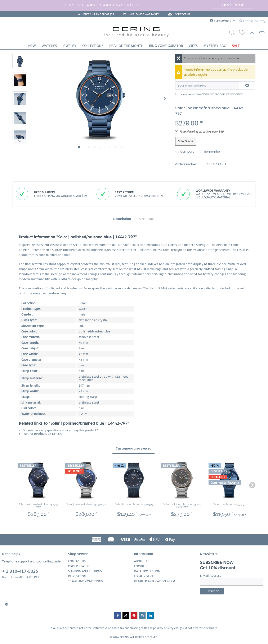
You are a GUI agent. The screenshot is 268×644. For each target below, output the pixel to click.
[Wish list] (241, 33)
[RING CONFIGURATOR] (166, 46)
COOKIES (140, 566)
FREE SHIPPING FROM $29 (99, 14)
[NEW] (32, 46)
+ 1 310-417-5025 (20, 571)
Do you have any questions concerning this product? (58, 430)
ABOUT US (141, 561)
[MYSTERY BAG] (215, 46)
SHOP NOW (233, 5)
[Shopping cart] (262, 33)
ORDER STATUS (79, 566)
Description (122, 219)
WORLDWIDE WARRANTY (144, 14)
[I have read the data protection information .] (177, 94)
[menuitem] (241, 33)
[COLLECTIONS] (93, 46)
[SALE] (236, 46)
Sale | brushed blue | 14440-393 (134, 504)
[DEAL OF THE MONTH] (126, 46)
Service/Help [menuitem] (221, 21)
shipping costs (139, 628)
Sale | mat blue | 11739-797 (230, 504)
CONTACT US (182, 14)
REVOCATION (77, 576)
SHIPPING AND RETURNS (85, 571)
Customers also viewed (133, 448)
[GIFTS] (193, 46)
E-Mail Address (211, 576)
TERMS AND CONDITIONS (85, 581)
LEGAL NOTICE (144, 576)
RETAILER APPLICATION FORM (155, 581)
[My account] (251, 33)
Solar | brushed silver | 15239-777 (86, 504)
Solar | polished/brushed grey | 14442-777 (182, 506)
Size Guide (186, 141)
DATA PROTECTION (147, 571)
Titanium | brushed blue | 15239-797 (39, 506)
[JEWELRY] (70, 46)
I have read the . (211, 94)
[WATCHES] (49, 46)
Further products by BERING (41, 434)
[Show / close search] (231, 33)
